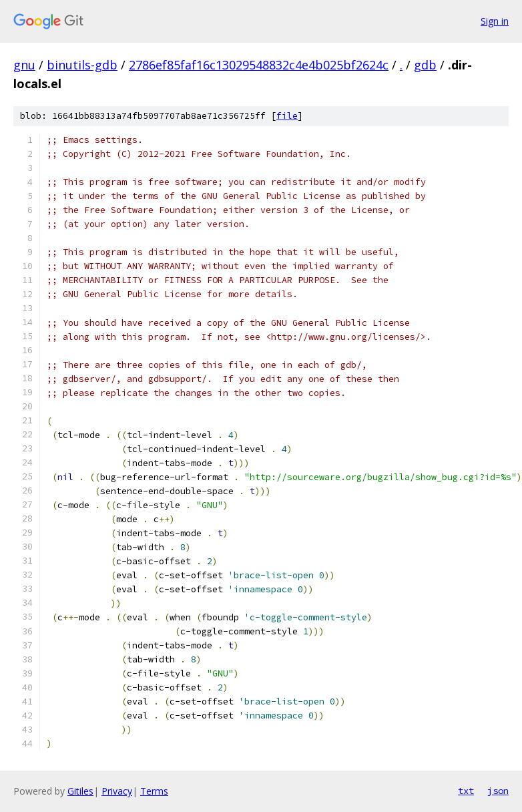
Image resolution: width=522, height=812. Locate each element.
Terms (154, 791)
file (287, 116)
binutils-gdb (82, 65)
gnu (24, 65)
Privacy (117, 791)
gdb (425, 65)
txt (466, 791)
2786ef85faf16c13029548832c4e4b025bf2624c (259, 65)
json (498, 791)
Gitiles (80, 791)
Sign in (495, 21)
